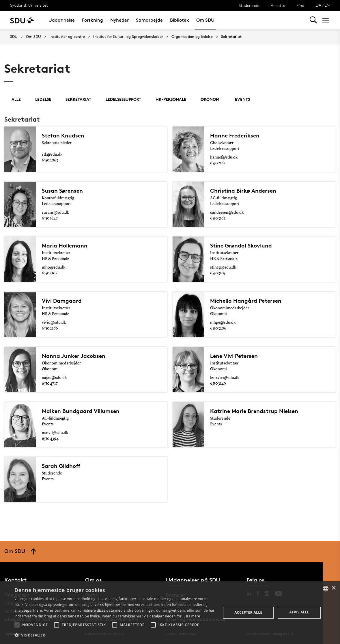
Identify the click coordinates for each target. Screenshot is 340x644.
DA (318, 5)
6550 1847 (50, 218)
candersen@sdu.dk (227, 213)
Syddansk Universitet (29, 5)
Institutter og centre (67, 37)
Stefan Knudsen (63, 135)
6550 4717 (50, 384)
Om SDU (205, 20)
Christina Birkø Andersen (243, 191)
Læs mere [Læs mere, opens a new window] (192, 616)
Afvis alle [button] (299, 612)
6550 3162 (218, 218)
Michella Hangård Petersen (246, 301)
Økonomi (211, 99)
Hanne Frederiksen (235, 135)
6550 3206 (218, 328)
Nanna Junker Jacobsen (74, 356)
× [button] (334, 588)
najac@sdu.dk (54, 378)
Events (242, 99)
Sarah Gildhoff (61, 466)
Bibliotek (180, 20)
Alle (16, 99)
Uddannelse (62, 20)
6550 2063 (50, 160)
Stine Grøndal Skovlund (241, 245)
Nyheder (119, 20)
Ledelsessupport (123, 99)
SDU (14, 37)
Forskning (93, 20)
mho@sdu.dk (54, 267)
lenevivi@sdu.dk (225, 378)
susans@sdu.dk (55, 213)
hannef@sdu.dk (224, 157)
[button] (17, 625)
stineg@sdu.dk (223, 267)
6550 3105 (218, 273)
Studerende (249, 5)
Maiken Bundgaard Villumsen (81, 411)
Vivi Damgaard (62, 301)
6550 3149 (218, 384)
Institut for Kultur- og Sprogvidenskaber (128, 37)
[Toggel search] (313, 20)
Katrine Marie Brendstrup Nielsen (254, 411)
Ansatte (278, 5)
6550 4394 (50, 439)
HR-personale (171, 99)
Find (300, 5)
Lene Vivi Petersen (234, 356)
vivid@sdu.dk (54, 323)
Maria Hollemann (65, 245)
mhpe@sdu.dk (223, 323)
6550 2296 (50, 328)
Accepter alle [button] (248, 612)
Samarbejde (149, 20)
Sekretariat (231, 37)
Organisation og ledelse (192, 37)
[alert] (170, 613)
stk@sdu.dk (52, 155)
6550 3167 (50, 273)
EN (327, 5)
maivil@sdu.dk (55, 433)
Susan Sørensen (62, 191)
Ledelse (43, 99)
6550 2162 (218, 163)
